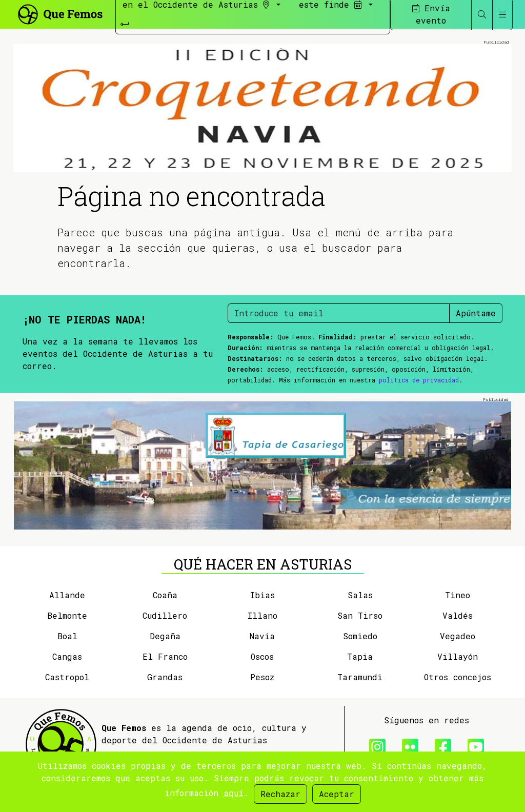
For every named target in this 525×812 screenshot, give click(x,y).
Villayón (458, 656)
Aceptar (337, 794)
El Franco (165, 656)
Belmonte (67, 615)
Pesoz (262, 677)
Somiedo (360, 636)
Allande (67, 595)
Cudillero (165, 615)
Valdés (458, 615)
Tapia (360, 656)
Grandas (165, 677)
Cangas (67, 656)
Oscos (262, 656)
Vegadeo (458, 636)
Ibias (262, 595)
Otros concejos (458, 677)
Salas (360, 595)
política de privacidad (419, 380)
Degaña (165, 636)
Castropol (67, 677)
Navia (262, 636)
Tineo (458, 595)
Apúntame (476, 313)
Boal (67, 636)
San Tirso (360, 615)
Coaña (165, 595)
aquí (234, 793)
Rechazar (280, 794)
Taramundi (360, 677)
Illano (262, 615)
